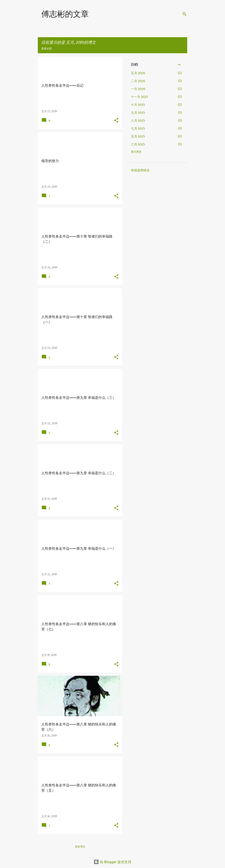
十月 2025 (138, 105)
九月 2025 (138, 113)
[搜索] (185, 14)
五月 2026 (138, 73)
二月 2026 (138, 81)
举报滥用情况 (140, 170)
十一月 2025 (140, 97)
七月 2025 (138, 128)
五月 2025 (138, 136)
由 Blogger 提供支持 (112, 862)
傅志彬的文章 (65, 14)
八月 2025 (138, 121)
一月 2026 (138, 89)
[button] (116, 121)
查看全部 (47, 49)
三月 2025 (138, 144)
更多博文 (80, 847)
